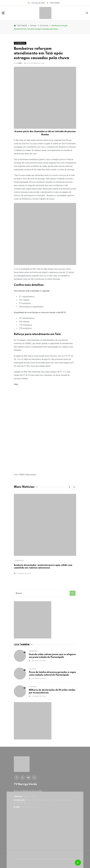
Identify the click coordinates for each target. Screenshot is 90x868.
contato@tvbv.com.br (29, 807)
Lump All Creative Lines (64, 859)
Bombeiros (33, 651)
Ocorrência (19, 561)
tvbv (20, 63)
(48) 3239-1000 (29, 796)
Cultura (32, 669)
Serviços (33, 687)
